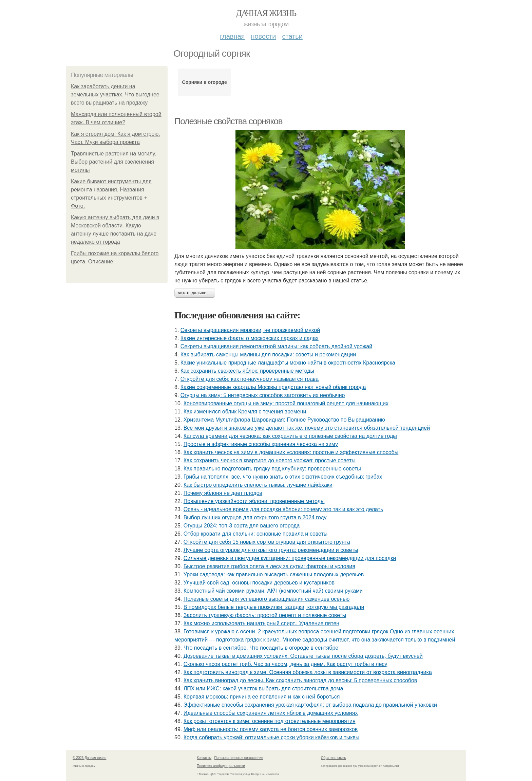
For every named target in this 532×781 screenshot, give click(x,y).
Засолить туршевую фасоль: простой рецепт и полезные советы (265, 615)
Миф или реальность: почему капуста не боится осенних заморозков (271, 729)
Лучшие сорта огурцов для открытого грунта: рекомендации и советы (271, 550)
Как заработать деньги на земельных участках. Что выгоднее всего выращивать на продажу (115, 95)
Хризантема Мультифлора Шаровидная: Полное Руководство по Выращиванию (284, 420)
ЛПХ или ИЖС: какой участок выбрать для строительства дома (263, 689)
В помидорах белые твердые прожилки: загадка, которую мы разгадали (274, 607)
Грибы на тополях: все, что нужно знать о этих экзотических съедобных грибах (283, 477)
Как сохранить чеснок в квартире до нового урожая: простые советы (270, 460)
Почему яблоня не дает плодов (223, 493)
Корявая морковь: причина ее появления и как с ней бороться (262, 697)
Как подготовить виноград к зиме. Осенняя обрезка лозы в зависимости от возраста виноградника (308, 672)
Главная (232, 36)
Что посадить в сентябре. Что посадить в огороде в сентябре (261, 648)
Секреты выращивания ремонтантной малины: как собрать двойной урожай (276, 346)
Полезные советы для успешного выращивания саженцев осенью (267, 599)
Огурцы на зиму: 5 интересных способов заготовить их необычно (263, 395)
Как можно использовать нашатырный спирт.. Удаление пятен (261, 623)
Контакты (204, 758)
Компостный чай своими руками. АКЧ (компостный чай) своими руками (273, 591)
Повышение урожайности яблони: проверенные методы (254, 501)
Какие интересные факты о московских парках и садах (250, 338)
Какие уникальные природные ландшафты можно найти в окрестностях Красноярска (288, 363)
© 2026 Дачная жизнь (89, 758)
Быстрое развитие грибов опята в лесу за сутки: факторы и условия (269, 566)
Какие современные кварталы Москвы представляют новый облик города (273, 387)
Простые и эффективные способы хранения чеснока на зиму (261, 444)
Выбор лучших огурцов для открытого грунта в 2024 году (255, 517)
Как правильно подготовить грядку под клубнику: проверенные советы (272, 469)
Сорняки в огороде (205, 82)
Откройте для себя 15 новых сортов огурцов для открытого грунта (267, 542)
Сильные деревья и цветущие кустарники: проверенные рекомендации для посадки (290, 558)
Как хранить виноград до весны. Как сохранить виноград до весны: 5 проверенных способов (300, 680)
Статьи (292, 36)
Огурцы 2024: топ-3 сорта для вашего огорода (242, 526)
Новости (263, 36)
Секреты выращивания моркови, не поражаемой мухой (250, 330)
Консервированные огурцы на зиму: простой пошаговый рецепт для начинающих (286, 403)
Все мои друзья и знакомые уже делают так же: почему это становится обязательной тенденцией (307, 428)
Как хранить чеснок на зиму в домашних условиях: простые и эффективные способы (291, 452)
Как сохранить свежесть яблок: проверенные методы (247, 371)
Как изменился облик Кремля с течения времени (245, 412)
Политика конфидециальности (221, 766)
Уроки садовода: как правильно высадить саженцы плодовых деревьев (274, 574)
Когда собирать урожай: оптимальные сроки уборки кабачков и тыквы (272, 737)
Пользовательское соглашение (239, 758)
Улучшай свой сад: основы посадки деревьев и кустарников (259, 583)
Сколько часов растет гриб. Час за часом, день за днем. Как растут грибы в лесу (286, 664)
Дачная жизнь (266, 13)
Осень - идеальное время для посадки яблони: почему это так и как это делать (283, 509)
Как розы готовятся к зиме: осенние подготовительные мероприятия (270, 721)
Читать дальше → (195, 293)
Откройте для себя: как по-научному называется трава (250, 379)
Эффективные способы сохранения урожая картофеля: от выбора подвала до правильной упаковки (310, 705)
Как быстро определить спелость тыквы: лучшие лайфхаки (258, 485)
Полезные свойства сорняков (228, 121)
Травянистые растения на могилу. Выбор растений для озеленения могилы (113, 162)
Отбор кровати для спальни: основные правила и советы (256, 534)
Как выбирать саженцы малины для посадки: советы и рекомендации (268, 355)
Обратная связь (334, 758)
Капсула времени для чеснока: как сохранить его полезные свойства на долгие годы (290, 436)
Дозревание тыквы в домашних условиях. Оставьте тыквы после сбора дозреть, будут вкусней (303, 656)
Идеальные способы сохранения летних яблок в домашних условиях (271, 713)
